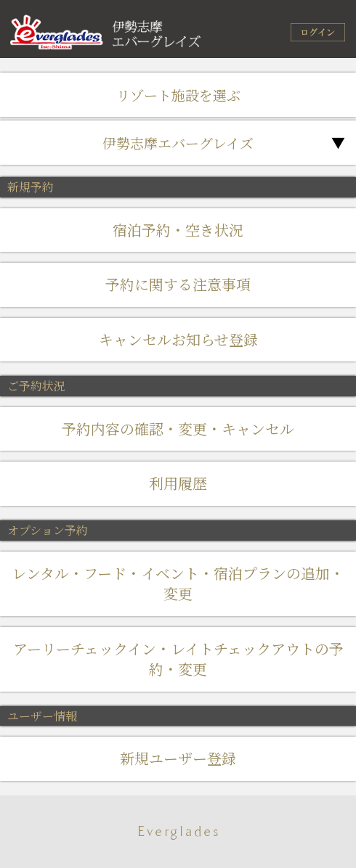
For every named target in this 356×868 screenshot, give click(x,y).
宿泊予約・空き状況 (178, 230)
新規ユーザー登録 (178, 758)
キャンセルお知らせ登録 (178, 339)
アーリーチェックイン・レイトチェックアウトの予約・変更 (178, 659)
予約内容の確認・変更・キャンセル (178, 429)
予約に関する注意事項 (178, 284)
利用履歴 (178, 483)
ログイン (318, 32)
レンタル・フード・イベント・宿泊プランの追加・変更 (178, 584)
